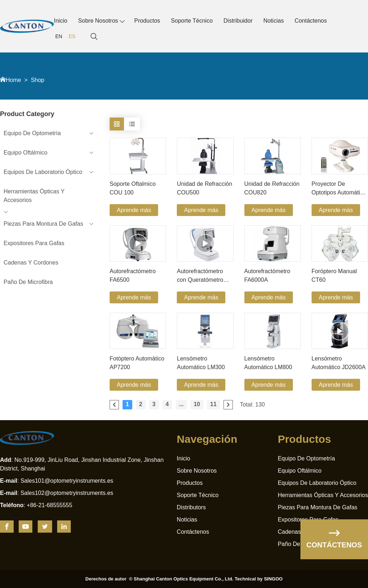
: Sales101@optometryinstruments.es (57, 481)
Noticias (274, 21)
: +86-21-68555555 (36, 505)
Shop (38, 80)
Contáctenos (311, 21)
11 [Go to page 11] (213, 404)
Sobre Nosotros (98, 21)
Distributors (191, 507)
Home (13, 80)
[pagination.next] (228, 405)
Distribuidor (238, 21)
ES (72, 36)
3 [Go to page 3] (154, 404)
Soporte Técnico (192, 21)
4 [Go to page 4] (167, 404)
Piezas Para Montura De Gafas (318, 507)
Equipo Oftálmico (300, 471)
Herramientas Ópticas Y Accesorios (323, 495)
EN (59, 36)
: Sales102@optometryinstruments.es (57, 493)
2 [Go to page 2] (141, 404)
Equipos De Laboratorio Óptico (317, 483)
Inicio (61, 21)
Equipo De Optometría (306, 458)
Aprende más (134, 210)
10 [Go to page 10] (197, 404)
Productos (147, 21)
